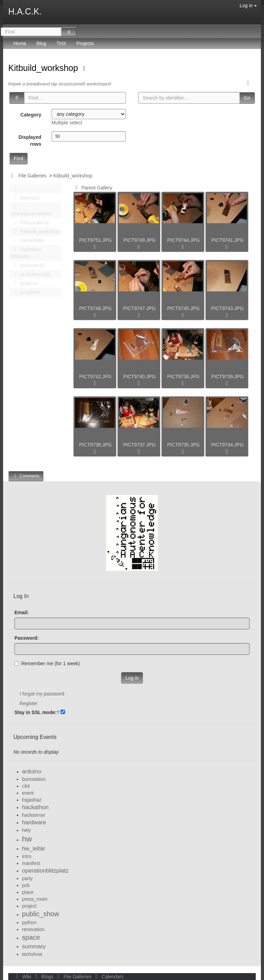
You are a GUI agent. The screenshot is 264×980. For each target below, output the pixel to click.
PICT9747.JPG (139, 308)
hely (26, 830)
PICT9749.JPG (139, 240)
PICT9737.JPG (139, 445)
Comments (26, 476)
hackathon (35, 807)
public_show (41, 914)
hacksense (34, 815)
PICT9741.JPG (227, 240)
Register (29, 703)
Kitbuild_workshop (44, 68)
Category (31, 115)
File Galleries (32, 176)
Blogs (44, 977)
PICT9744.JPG (183, 240)
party (27, 878)
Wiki (23, 977)
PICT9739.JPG (227, 376)
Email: (22, 612)
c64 (26, 786)
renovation (33, 929)
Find (18, 158)
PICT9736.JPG (183, 376)
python (29, 922)
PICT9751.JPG (95, 240)
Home (20, 43)
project (29, 906)
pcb (26, 885)
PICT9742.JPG (95, 376)
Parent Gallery (93, 188)
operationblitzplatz (45, 871)
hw (27, 839)
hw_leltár (34, 849)
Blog (41, 43)
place (28, 892)
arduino (32, 771)
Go (247, 98)
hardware (34, 822)
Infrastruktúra (30, 223)
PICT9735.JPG (183, 445)
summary (34, 946)
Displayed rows (30, 141)
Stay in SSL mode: (36, 712)
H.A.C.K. (25, 11)
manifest (31, 863)
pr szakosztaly (31, 274)
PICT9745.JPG (183, 308)
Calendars (108, 977)
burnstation (34, 779)
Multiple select (67, 123)
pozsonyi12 (27, 265)
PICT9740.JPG (139, 376)
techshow (32, 954)
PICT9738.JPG (95, 445)
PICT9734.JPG (227, 445)
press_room (35, 899)
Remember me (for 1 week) (47, 663)
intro (27, 856)
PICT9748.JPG (95, 308)
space (31, 937)
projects (24, 283)
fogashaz (32, 800)
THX (61, 43)
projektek (25, 292)
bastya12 (25, 198)
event (28, 793)
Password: (27, 638)
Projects (85, 43)
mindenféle (27, 240)
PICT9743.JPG (227, 308)
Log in (248, 6)
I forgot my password (42, 694)
